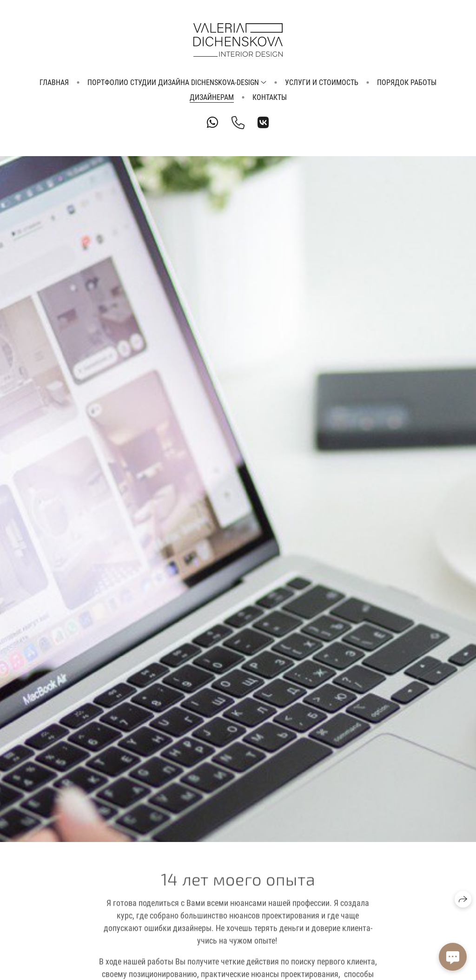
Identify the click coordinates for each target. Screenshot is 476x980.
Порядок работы (407, 82)
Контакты (270, 97)
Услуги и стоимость (322, 82)
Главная (54, 82)
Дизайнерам (212, 97)
